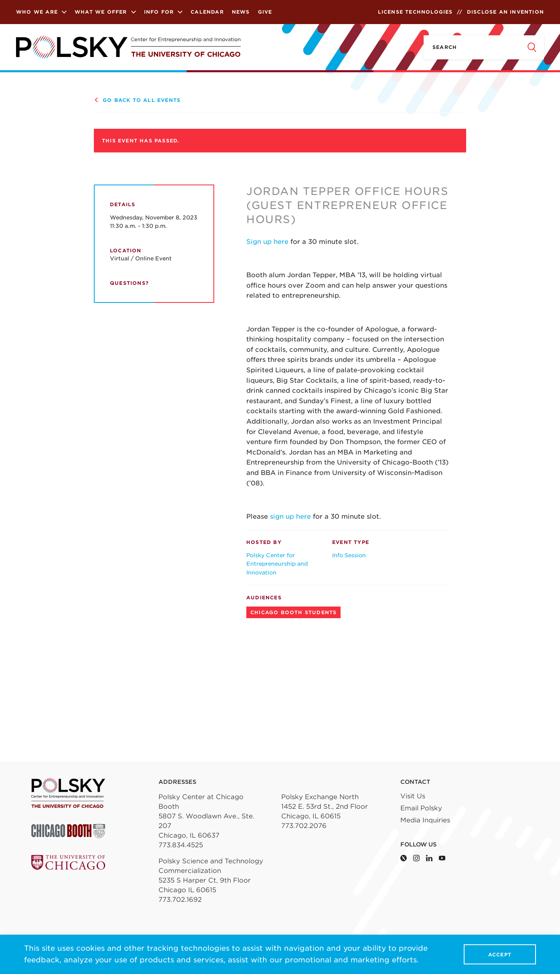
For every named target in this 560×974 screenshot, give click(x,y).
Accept (500, 955)
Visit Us (413, 796)
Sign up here (268, 242)
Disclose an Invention (505, 12)
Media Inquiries (425, 820)
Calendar (207, 12)
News (241, 12)
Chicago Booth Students (293, 612)
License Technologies (415, 12)
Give (265, 12)
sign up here (289, 516)
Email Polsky (421, 808)
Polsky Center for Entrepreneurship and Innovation (277, 564)
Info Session (349, 555)
